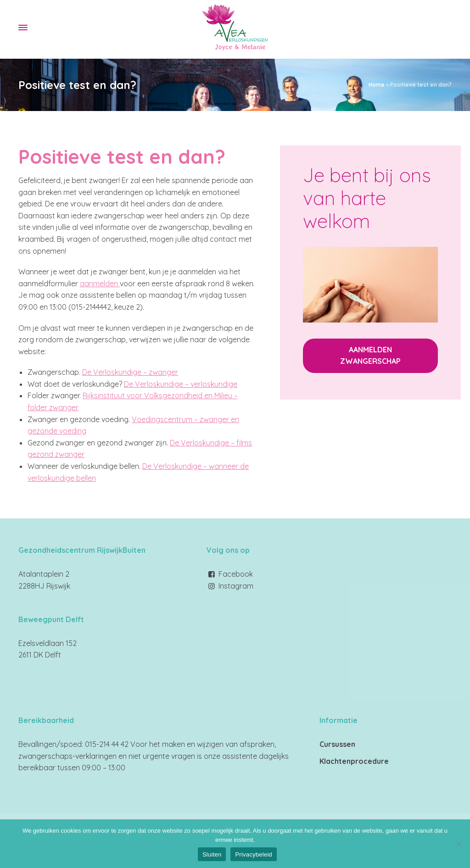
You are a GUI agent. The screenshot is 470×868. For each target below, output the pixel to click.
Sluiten (212, 854)
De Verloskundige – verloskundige (181, 384)
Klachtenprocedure (354, 761)
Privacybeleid (254, 854)
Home (377, 85)
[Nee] (459, 844)
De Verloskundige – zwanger (130, 372)
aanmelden (100, 284)
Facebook (236, 574)
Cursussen (337, 744)
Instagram (236, 586)
